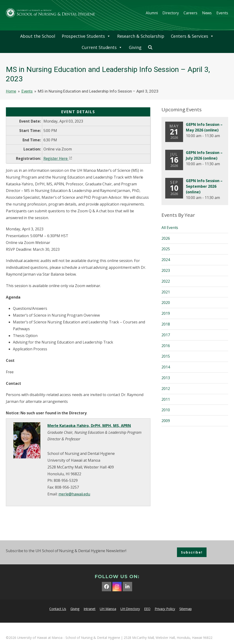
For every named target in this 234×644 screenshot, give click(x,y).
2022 (166, 281)
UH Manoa (108, 609)
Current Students (102, 47)
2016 (166, 346)
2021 (166, 292)
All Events (170, 228)
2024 (166, 260)
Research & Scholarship (141, 36)
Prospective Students (86, 36)
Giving (135, 47)
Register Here (56, 158)
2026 (166, 238)
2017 (166, 335)
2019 (166, 313)
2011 (166, 399)
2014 (166, 367)
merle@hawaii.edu (74, 494)
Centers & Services (192, 36)
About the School (38, 36)
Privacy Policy (165, 609)
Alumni (152, 13)
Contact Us (58, 609)
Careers (190, 13)
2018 (166, 324)
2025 (166, 249)
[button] (150, 47)
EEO (147, 609)
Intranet (90, 609)
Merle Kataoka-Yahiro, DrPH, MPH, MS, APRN (89, 426)
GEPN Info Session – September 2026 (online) (204, 186)
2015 (166, 356)
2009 (166, 421)
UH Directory (130, 609)
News (207, 13)
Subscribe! (192, 552)
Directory (171, 13)
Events (222, 13)
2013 (166, 378)
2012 (166, 389)
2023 (166, 270)
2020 (166, 303)
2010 (166, 410)
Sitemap (186, 609)
